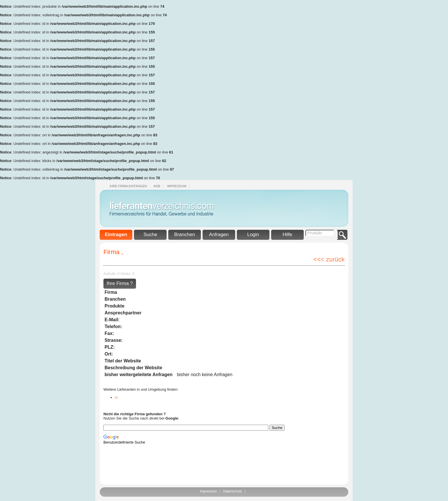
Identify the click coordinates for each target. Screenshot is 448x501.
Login (253, 234)
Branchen (185, 234)
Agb (157, 186)
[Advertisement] (425, 86)
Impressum (177, 186)
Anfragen (219, 234)
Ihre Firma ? (120, 283)
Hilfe (287, 234)
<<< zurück (329, 259)
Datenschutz (232, 491)
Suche (150, 234)
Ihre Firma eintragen (128, 186)
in (116, 397)
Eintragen (116, 234)
